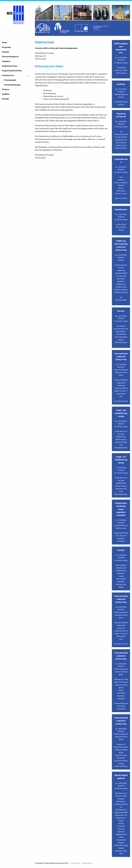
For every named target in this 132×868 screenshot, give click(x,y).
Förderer (6, 91)
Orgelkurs (6, 63)
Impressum (75, 864)
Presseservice (8, 77)
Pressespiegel (10, 81)
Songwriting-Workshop (12, 72)
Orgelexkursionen (10, 67)
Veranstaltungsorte (10, 58)
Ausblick (6, 95)
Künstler (6, 53)
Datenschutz (87, 864)
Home (4, 44)
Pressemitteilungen (12, 86)
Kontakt (5, 100)
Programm (6, 49)
